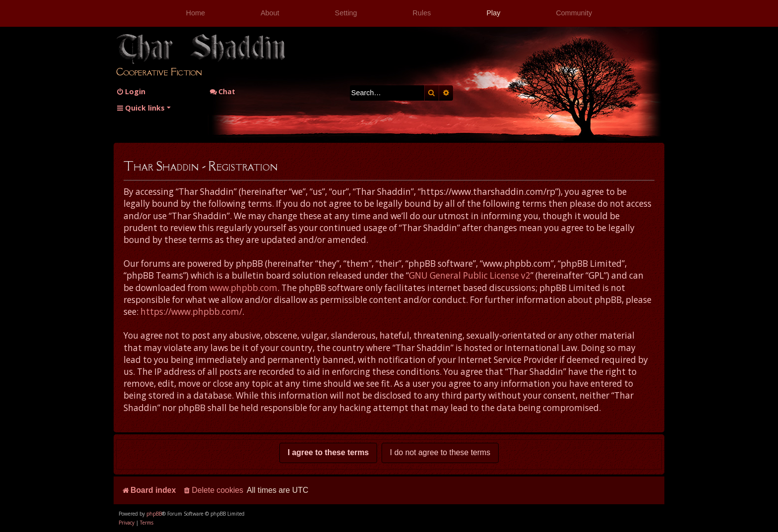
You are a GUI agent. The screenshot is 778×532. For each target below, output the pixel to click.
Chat (222, 91)
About (270, 13)
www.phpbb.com (243, 288)
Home (195, 13)
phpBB (154, 514)
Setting (346, 13)
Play (493, 13)
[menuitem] (131, 91)
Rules (422, 13)
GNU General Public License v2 (470, 275)
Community (574, 13)
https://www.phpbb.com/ (191, 312)
